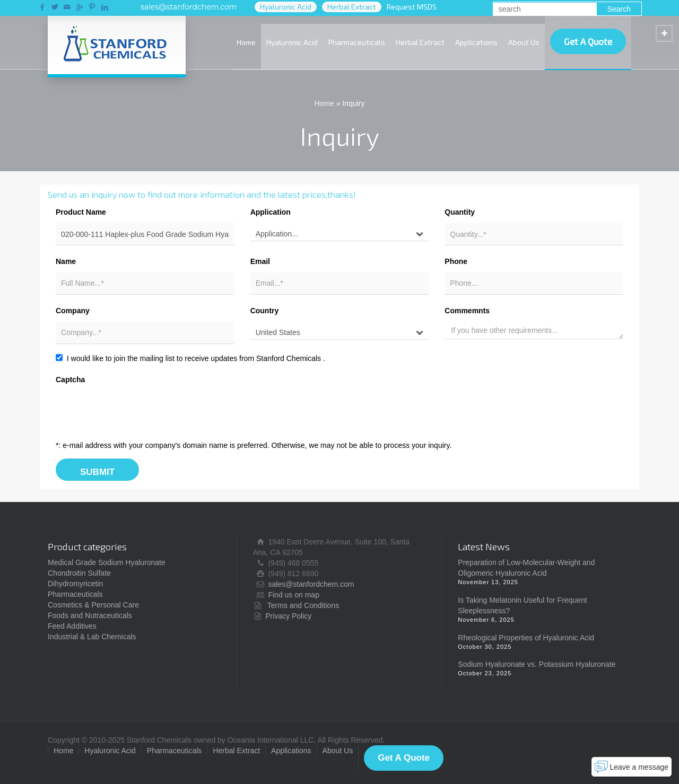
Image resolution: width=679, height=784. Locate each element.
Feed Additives (72, 626)
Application (271, 212)
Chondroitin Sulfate (79, 573)
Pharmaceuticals (357, 42)
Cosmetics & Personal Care (93, 605)
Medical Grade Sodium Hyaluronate (107, 562)
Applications (476, 42)
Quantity (460, 212)
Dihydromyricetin (75, 584)
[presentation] (136, 411)
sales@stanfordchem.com (189, 7)
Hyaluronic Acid (292, 42)
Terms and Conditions (303, 605)
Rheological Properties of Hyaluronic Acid (526, 638)
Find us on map (294, 595)
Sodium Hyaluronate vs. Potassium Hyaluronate (537, 664)
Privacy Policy (288, 616)
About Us (524, 42)
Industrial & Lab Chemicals (92, 637)
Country (265, 311)
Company (73, 311)
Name (66, 261)
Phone (456, 261)
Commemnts (467, 311)
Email (260, 261)
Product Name (81, 212)
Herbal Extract (420, 42)
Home (246, 42)
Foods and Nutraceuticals (90, 615)
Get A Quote (588, 41)
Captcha (70, 380)
